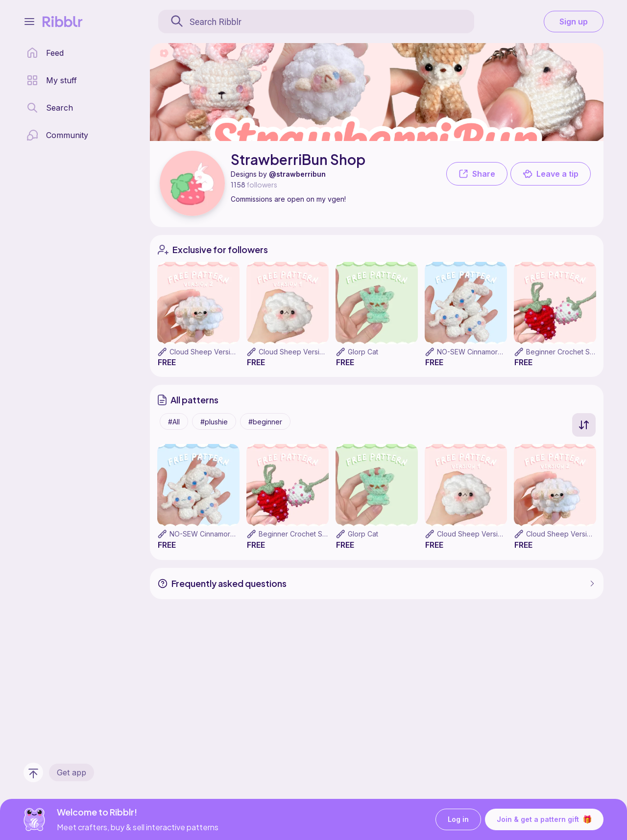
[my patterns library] (52, 80)
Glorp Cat (363, 352)
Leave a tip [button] (551, 174)
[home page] (45, 53)
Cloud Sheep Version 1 (295, 352)
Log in (458, 820)
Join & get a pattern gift (544, 819)
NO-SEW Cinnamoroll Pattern (483, 352)
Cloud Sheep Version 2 (207, 352)
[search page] (50, 108)
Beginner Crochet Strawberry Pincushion (325, 534)
